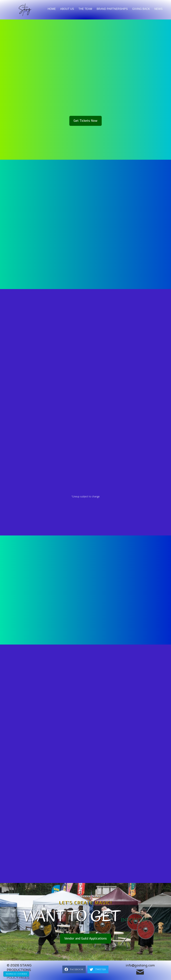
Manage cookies (16, 974)
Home (52, 9)
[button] (85, 121)
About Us (67, 9)
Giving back (141, 9)
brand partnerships (112, 9)
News (158, 9)
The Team (85, 9)
